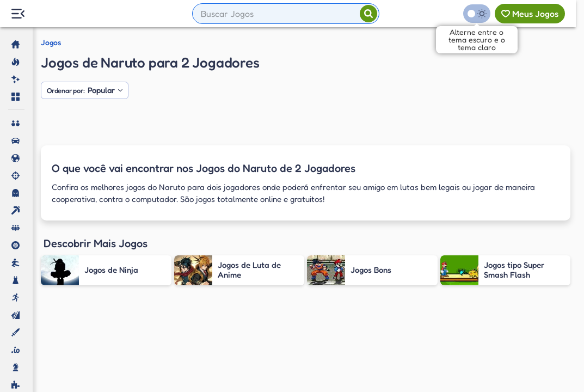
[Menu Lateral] (18, 14)
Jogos (51, 42)
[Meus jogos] (530, 14)
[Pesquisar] (368, 14)
